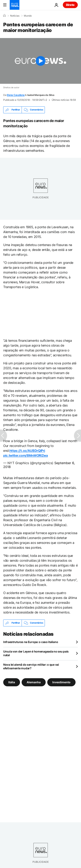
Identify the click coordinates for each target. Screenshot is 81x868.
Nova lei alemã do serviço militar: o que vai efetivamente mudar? (31, 666)
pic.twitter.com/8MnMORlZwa (26, 455)
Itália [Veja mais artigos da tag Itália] (12, 682)
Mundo (28, 16)
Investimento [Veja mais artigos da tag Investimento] (61, 682)
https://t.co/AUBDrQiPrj (27, 451)
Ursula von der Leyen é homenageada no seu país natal (36, 653)
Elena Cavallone (16, 95)
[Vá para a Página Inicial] (15, 5)
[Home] (4, 16)
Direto (70, 5)
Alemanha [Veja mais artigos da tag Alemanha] (34, 682)
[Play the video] (40, 61)
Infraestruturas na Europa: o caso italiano (31, 642)
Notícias (15, 16)
